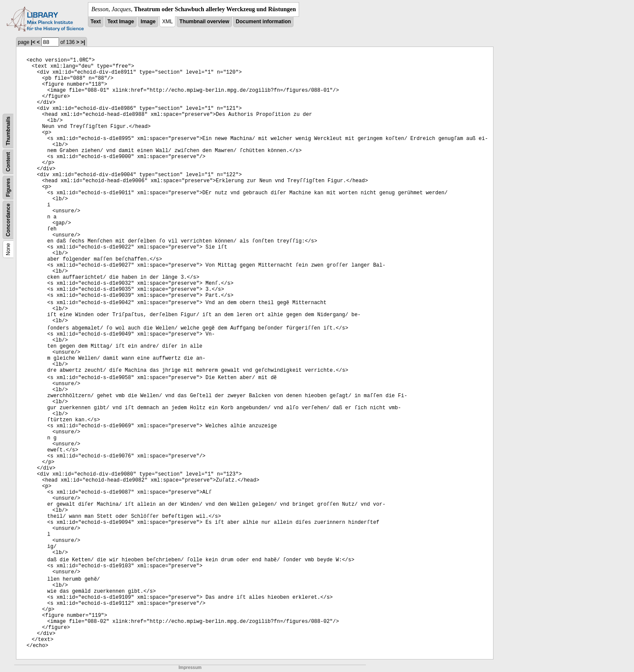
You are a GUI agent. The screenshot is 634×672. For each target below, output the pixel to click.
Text (96, 22)
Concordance (8, 220)
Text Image (121, 22)
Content (8, 162)
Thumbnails (8, 131)
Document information (263, 22)
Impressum (190, 667)
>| (83, 42)
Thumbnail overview (204, 22)
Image (148, 22)
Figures (8, 188)
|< (33, 42)
